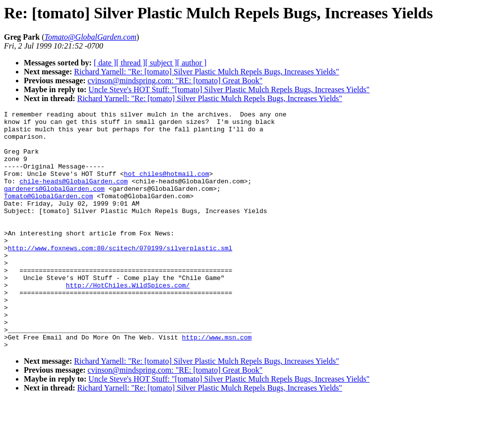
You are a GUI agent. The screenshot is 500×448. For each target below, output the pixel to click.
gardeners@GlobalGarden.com (54, 205)
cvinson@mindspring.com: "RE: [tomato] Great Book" (175, 81)
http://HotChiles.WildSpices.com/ (128, 321)
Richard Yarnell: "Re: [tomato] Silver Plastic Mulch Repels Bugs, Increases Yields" (206, 72)
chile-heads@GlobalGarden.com (73, 196)
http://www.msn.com (217, 383)
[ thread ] (131, 63)
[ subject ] (161, 63)
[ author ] (192, 63)
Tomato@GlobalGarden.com (48, 214)
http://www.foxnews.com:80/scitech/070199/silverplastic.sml (120, 276)
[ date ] (105, 63)
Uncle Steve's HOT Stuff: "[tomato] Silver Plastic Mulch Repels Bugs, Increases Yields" (229, 89)
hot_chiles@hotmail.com (167, 187)
